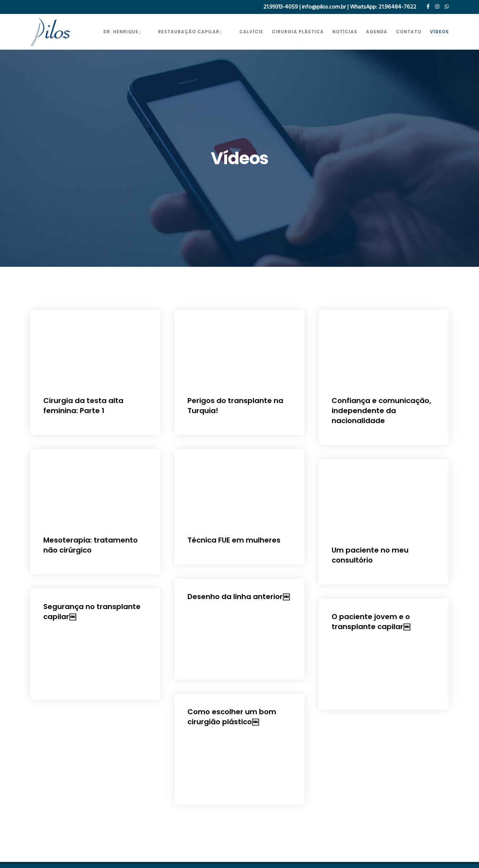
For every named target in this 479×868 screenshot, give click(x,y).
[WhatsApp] (447, 6)
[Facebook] (428, 6)
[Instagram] (437, 6)
